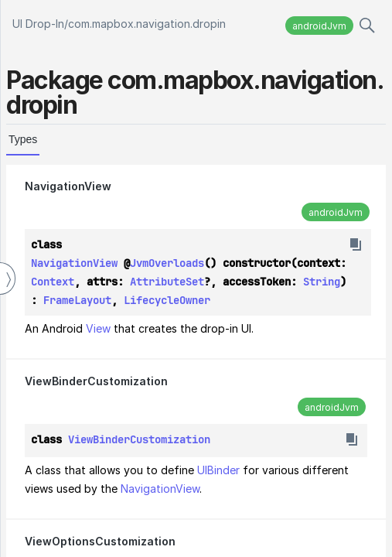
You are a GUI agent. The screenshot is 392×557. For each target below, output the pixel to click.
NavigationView (68, 186)
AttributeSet (167, 282)
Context (53, 282)
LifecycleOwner (167, 300)
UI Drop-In (38, 24)
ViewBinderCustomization (96, 381)
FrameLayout (77, 300)
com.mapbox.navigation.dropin (147, 24)
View (98, 328)
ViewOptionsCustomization (100, 541)
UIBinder (218, 470)
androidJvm (319, 26)
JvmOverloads (167, 263)
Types (23, 139)
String (322, 282)
